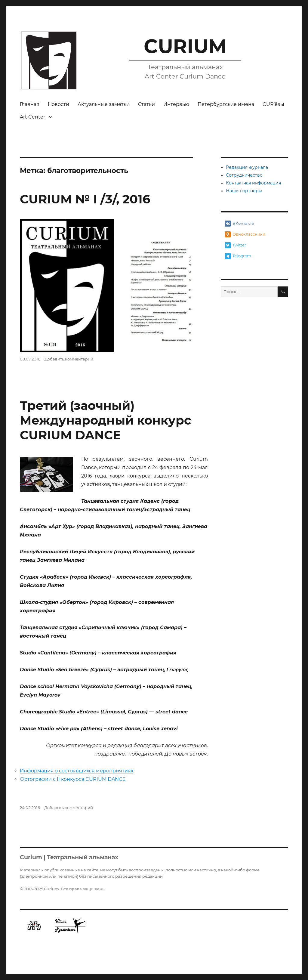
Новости (59, 104)
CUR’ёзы (273, 104)
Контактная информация (253, 183)
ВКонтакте (239, 224)
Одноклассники (245, 234)
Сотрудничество (244, 175)
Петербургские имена (226, 104)
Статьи (146, 104)
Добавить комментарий (69, 359)
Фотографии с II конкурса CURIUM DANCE (73, 779)
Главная (30, 104)
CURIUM (185, 46)
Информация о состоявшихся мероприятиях (77, 771)
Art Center (32, 117)
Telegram (238, 256)
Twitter (235, 245)
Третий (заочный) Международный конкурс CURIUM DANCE (106, 420)
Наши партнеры (244, 191)
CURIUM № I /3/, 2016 (85, 199)
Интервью (176, 104)
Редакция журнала (247, 167)
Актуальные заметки (104, 104)
